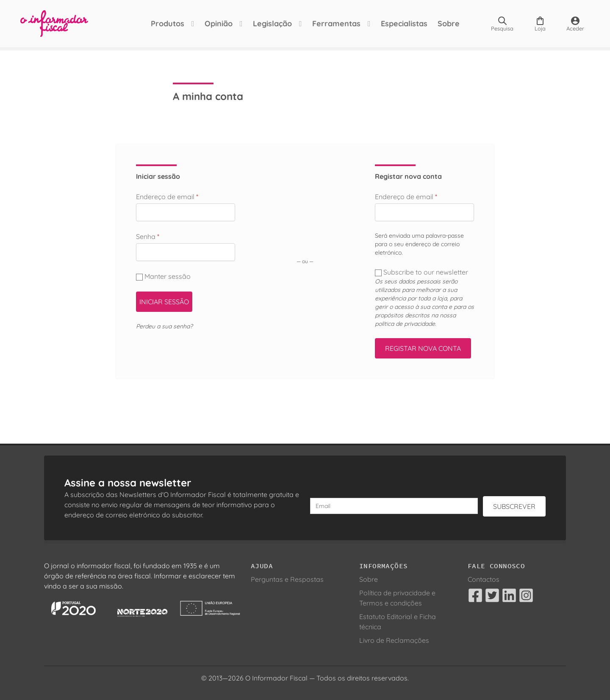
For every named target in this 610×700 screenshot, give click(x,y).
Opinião (219, 24)
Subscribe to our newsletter (422, 272)
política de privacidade (405, 324)
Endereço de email (167, 197)
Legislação (272, 24)
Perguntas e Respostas (287, 579)
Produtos (168, 24)
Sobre (449, 24)
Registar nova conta (423, 348)
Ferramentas (336, 24)
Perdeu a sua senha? (164, 326)
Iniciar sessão (164, 302)
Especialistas (404, 24)
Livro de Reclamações (394, 640)
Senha (148, 236)
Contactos (484, 579)
